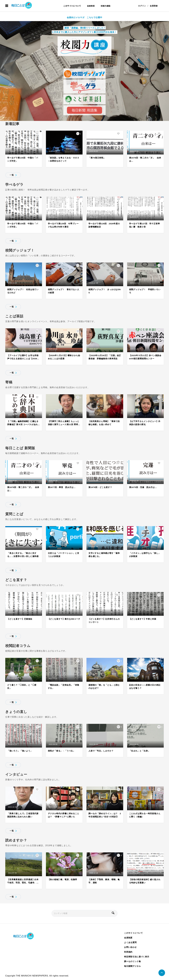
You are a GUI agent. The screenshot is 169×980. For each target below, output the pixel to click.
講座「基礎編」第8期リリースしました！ (85, 28)
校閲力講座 (106, 6)
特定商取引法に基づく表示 (137, 957)
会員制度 (91, 6)
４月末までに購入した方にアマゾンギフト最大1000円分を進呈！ (84, 32)
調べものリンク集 (132, 961)
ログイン (142, 6)
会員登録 (154, 6)
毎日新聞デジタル (132, 966)
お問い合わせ (130, 947)
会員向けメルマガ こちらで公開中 (85, 17)
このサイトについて (72, 6)
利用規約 (128, 952)
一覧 (12, 175)
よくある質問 (130, 942)
